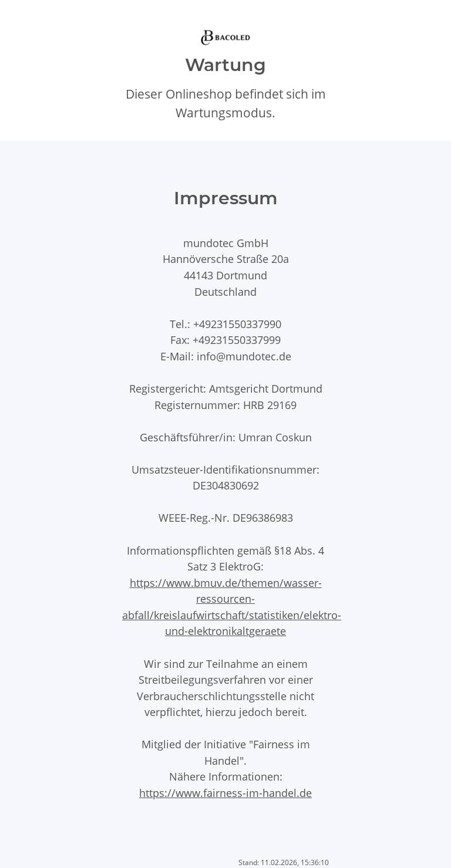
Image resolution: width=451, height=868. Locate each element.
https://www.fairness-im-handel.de (225, 793)
